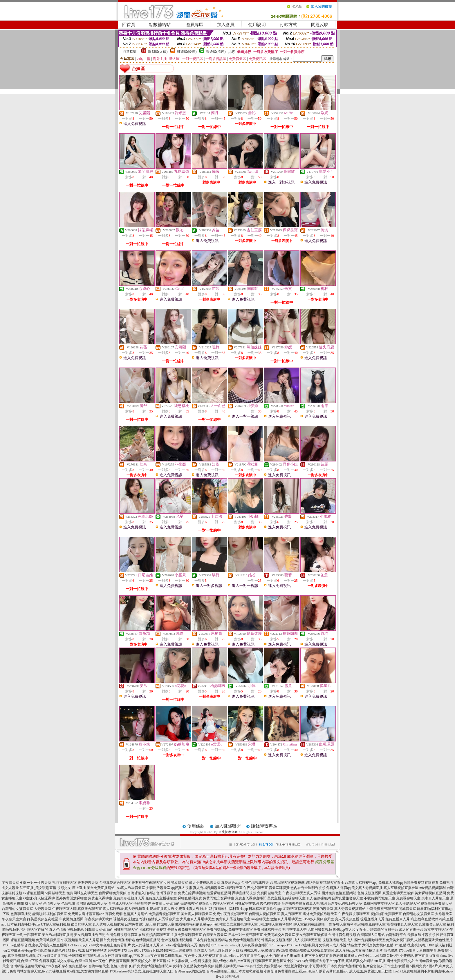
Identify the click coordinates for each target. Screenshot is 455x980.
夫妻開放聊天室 (158, 888)
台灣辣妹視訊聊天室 (92, 903)
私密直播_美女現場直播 (38, 888)
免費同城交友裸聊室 (219, 898)
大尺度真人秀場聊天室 (197, 919)
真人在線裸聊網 (319, 898)
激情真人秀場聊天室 (286, 919)
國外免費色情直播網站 (339, 893)
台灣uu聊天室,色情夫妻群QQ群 (112, 966)
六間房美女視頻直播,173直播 (384, 945)
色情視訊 (68, 903)
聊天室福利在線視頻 (309, 924)
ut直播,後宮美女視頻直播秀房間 (319, 956)
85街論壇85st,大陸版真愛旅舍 (312, 950)
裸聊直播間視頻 (244, 893)
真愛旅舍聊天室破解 (398, 893)
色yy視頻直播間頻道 (177, 940)
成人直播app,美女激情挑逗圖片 (359, 950)
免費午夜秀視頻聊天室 (230, 914)
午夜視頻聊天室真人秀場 (301, 893)
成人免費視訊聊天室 (205, 883)
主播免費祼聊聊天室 (186, 935)
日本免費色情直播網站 (211, 940)
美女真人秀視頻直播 (367, 888)
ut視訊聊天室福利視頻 (276, 924)
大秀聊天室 (43, 909)
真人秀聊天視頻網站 (350, 909)
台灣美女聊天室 (215, 935)
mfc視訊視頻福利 (433, 888)
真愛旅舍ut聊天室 (432, 924)
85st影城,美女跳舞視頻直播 (88, 971)
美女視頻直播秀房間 (90, 935)
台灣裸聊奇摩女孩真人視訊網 (304, 903)
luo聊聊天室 (260, 919)
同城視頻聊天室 (126, 930)
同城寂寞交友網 (247, 903)
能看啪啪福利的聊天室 (50, 914)
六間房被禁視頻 (320, 930)
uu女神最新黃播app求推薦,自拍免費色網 (34, 950)
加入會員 (226, 25)
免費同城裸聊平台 (268, 930)
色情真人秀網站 (136, 914)
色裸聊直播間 (21, 914)
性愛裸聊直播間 (219, 893)
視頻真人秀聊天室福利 (216, 903)
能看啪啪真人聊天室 (402, 924)
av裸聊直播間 (33, 893)
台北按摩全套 (228, 832)
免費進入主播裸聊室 (161, 898)
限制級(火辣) (158, 52)
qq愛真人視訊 (182, 888)
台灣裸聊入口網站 (141, 893)
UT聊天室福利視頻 (297, 909)
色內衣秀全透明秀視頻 (308, 888)
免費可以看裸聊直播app (86, 914)
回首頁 (129, 25)
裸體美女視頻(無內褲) (130, 919)
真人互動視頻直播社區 (401, 888)
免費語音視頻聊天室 (164, 914)
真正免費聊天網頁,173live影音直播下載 (38, 956)
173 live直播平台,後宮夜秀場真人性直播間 (35, 945)
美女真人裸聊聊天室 (196, 914)
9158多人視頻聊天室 (318, 919)
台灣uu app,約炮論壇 (190, 971)
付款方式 (288, 25)
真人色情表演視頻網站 (66, 930)
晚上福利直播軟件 (214, 909)
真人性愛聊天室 (408, 903)
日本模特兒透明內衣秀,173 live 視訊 (113, 950)
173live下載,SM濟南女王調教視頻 (167, 950)
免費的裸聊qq (217, 930)
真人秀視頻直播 (137, 909)
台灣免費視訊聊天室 (382, 909)
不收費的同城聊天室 (380, 898)
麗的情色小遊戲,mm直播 (231, 961)
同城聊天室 (407, 909)
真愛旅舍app (231, 883)
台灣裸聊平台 (167, 893)
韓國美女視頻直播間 (277, 940)
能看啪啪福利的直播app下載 (197, 924)
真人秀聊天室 (291, 914)
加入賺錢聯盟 (228, 826)
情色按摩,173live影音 (400, 950)
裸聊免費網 (114, 914)
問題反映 (320, 25)
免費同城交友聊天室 (82, 893)
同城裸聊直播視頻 (153, 930)
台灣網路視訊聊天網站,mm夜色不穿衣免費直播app (49, 966)
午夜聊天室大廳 (64, 909)
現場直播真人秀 (162, 909)
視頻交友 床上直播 (72, 888)
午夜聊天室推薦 (14, 883)
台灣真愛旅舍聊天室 (115, 883)
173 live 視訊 (75, 950)
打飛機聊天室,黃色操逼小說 (272, 961)
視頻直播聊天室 (64, 883)
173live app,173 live (284, 945)
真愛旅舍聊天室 (90, 909)
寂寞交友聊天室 (436, 930)
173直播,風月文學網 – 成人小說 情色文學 (330, 945)
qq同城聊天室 (55, 893)
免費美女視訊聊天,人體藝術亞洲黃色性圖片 (419, 940)
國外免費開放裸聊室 (71, 898)
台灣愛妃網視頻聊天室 (345, 903)
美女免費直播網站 (101, 888)
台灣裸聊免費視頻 (113, 893)
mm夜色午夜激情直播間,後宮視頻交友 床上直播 (130, 961)
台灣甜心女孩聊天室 (17, 909)
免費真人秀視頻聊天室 (233, 919)
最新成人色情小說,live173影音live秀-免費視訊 (379, 956)
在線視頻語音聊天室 (154, 935)
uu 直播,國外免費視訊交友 (394, 961)
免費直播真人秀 (187, 909)
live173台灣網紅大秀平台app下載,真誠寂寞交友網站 (334, 961)
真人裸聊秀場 (113, 909)
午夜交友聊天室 (256, 888)
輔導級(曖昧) (187, 52)
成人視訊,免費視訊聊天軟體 (370, 971)
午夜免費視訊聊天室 (354, 914)
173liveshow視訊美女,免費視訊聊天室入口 (142, 971)
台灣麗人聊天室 (120, 903)
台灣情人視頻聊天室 (264, 914)
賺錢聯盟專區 (264, 826)
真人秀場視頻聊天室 (209, 888)
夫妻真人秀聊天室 (435, 898)
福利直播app (238, 909)
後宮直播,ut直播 (427, 956)
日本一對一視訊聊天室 (245, 935)
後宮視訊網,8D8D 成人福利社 (430, 945)
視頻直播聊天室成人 (338, 940)
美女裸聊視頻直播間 (430, 893)
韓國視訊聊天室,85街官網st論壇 (264, 950)
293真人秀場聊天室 (130, 888)
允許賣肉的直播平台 (382, 930)
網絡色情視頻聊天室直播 (325, 883)
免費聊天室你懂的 (166, 903)
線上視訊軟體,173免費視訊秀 (189, 961)
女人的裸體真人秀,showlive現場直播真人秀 (165, 945)
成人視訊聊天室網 (307, 940)
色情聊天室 (52, 903)
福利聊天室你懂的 (34, 930)
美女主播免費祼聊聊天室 (286, 898)
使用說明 (257, 25)
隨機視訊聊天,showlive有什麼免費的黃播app (249, 966)
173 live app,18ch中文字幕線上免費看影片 (100, 945)
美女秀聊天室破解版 (312, 935)
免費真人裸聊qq (391, 883)
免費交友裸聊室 (241, 930)
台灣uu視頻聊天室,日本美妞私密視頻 (235, 971)
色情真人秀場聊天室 (163, 919)
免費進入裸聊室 (100, 898)
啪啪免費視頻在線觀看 (421, 883)
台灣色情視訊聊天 (255, 883)
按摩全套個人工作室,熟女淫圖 (386, 966)
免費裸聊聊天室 (408, 898)
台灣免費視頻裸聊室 (122, 935)
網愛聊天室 (234, 888)
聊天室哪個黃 (279, 888)
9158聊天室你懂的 (99, 930)
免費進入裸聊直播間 (251, 898)
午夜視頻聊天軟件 (98, 919)
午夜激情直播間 (71, 919)
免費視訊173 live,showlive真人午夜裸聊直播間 (233, 945)
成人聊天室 (33, 903)
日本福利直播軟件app (265, 909)
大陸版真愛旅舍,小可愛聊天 (305, 966)
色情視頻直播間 (369, 893)
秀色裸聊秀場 (270, 903)
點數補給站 (160, 25)
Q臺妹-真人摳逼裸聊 (39, 898)
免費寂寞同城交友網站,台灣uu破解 (66, 961)
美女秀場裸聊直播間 (57, 935)
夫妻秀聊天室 (88, 883)
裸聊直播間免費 (190, 898)
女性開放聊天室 (176, 883)
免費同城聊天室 (269, 893)
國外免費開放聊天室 (370, 940)
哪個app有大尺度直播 (349, 930)
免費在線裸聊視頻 (192, 893)
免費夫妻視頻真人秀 (129, 898)
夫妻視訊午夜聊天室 (147, 883)
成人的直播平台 (411, 930)
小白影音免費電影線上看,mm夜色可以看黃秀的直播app (306, 971)
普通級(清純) (216, 52)
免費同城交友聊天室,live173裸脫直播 (38, 971)
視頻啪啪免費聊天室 (436, 903)
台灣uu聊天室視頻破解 (287, 883)
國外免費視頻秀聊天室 (320, 914)
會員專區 (195, 25)
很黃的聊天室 (323, 909)
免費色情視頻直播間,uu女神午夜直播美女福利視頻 (176, 966)
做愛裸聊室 (189, 903)
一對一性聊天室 (39, 883)
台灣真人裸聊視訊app (361, 883)
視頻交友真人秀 (295, 930)
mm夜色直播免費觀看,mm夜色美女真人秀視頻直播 (184, 956)
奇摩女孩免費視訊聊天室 (187, 930)
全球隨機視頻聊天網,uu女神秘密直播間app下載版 (106, 956)
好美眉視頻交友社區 (43, 919)
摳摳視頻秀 (142, 903)
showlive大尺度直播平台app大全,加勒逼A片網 (258, 956)
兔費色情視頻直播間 (245, 940)
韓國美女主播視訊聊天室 (239, 924)
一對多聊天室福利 (340, 924)
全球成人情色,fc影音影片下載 (216, 950)
